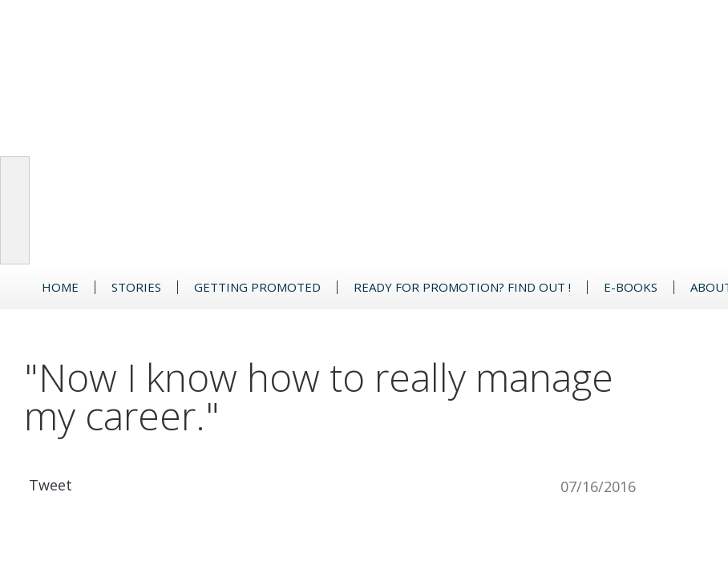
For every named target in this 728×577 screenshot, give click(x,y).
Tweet (51, 485)
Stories (136, 288)
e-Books (631, 288)
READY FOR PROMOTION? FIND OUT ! (462, 288)
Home (60, 288)
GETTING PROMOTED (257, 288)
